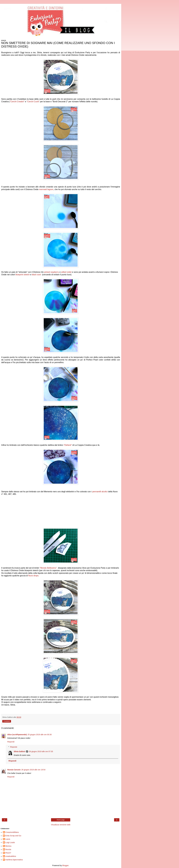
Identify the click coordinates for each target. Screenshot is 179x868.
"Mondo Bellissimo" (49, 568)
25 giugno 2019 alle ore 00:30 (40, 735)
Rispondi (11, 742)
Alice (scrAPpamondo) (17, 735)
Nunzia (8, 849)
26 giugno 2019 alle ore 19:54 (33, 770)
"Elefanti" (68, 445)
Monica (8, 846)
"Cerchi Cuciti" (33, 102)
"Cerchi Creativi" (17, 102)
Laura (8, 839)
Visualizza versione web (61, 825)
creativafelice (11, 856)
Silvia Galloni (19, 751)
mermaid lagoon (46, 189)
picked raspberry (51, 272)
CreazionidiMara (12, 832)
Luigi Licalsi (10, 842)
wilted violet (66, 272)
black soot (37, 275)
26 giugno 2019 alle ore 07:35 (41, 751)
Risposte (14, 747)
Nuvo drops (34, 576)
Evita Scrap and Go (13, 836)
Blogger (65, 865)
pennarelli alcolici (100, 492)
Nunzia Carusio (14, 770)
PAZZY (8, 853)
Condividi (7, 721)
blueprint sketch (23, 275)
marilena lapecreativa (14, 860)
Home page (61, 820)
